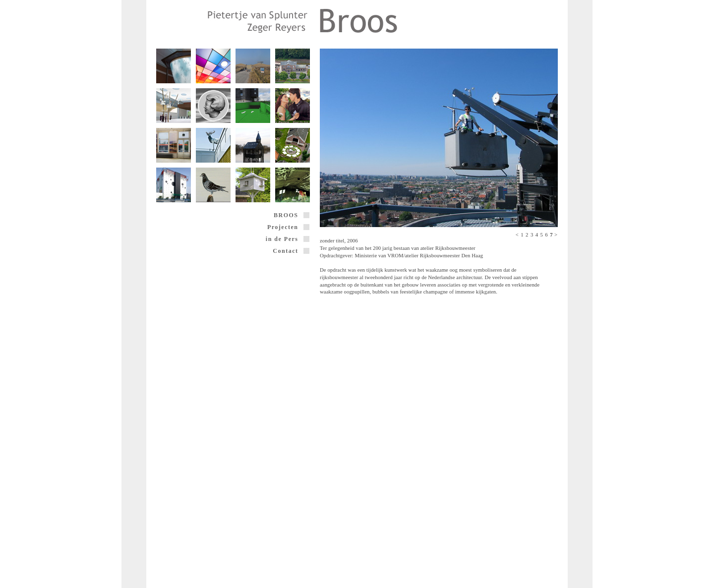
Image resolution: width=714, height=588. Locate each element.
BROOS (292, 215)
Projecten (289, 227)
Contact (291, 251)
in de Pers (288, 239)
